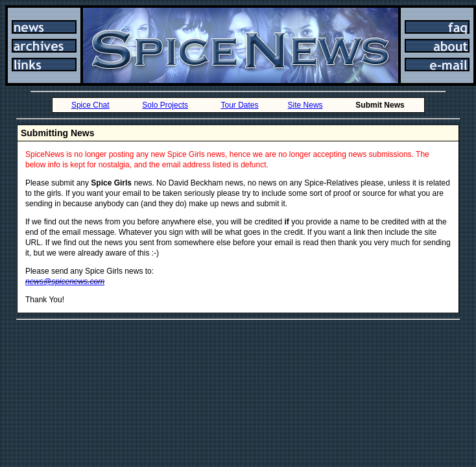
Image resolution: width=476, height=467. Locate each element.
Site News (305, 105)
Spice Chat (90, 105)
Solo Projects (165, 105)
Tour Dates (239, 105)
